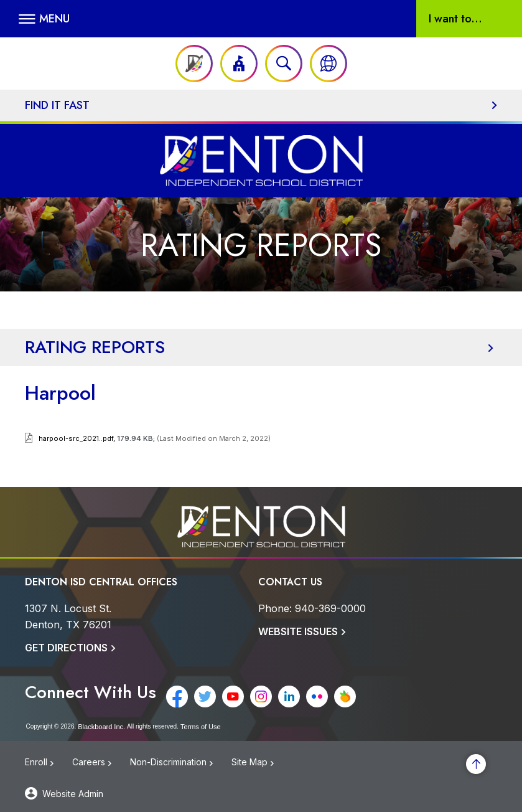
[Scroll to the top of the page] (476, 764)
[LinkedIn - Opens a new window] (289, 696)
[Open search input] (284, 64)
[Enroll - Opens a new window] (49, 766)
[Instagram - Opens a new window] (261, 696)
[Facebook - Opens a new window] (177, 696)
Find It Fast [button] (57, 105)
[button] (44, 19)
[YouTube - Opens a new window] (233, 696)
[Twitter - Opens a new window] (205, 696)
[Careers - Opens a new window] (101, 766)
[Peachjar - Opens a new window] (345, 696)
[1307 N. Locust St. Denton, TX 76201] (68, 616)
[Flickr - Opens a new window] (317, 696)
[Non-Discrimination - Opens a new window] (181, 766)
